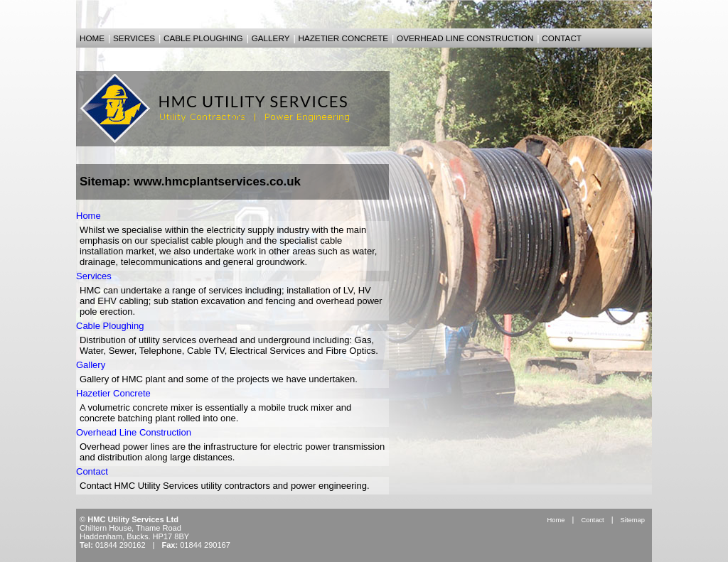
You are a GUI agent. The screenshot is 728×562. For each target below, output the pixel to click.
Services (94, 276)
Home (89, 216)
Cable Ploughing (110, 326)
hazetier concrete (343, 38)
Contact (92, 471)
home (92, 38)
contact (562, 38)
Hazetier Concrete (113, 393)
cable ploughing (203, 38)
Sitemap (633, 520)
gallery (271, 38)
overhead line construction (465, 38)
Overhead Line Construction (134, 432)
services (134, 38)
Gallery (91, 365)
